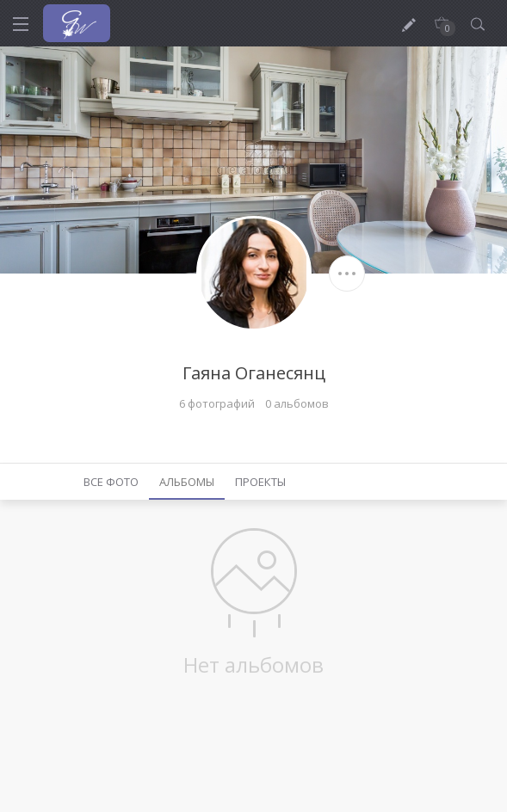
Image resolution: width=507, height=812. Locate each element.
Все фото (111, 482)
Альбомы (187, 482)
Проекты (260, 482)
